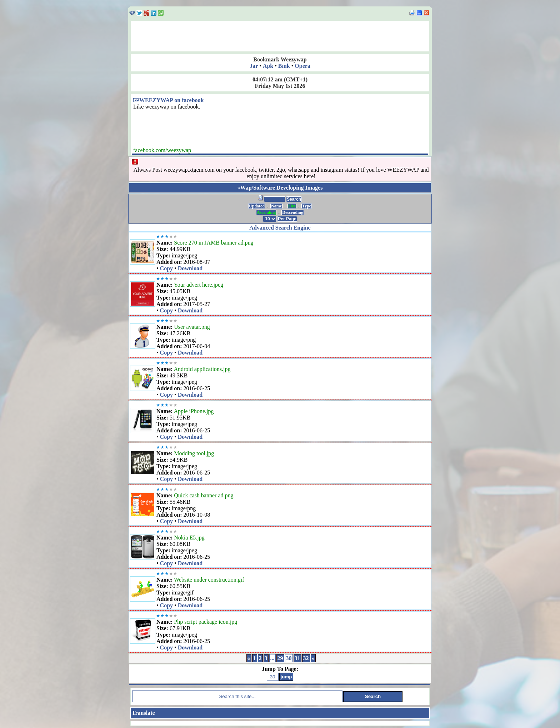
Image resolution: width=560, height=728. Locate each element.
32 (306, 658)
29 (280, 658)
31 (297, 658)
